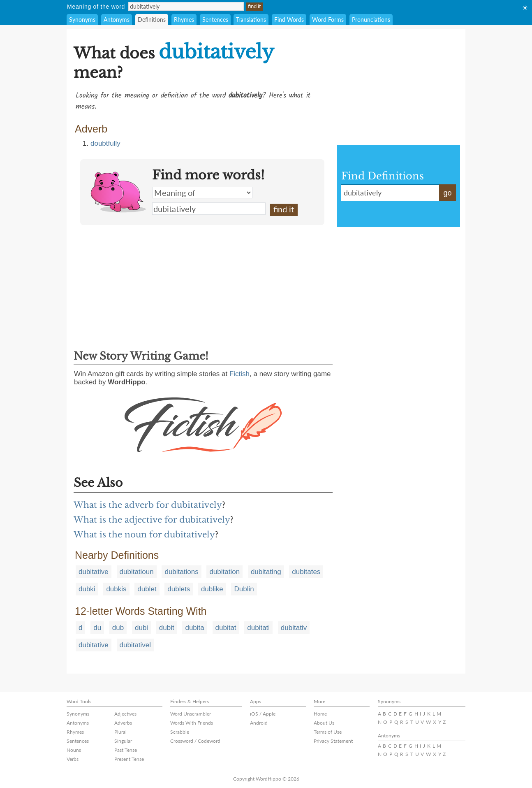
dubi (141, 628)
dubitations (181, 572)
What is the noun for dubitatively (144, 535)
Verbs (73, 759)
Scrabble (180, 732)
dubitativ (294, 628)
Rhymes (184, 20)
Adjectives (125, 714)
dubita (194, 628)
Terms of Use (328, 732)
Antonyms (117, 20)
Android (259, 723)
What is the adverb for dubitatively (148, 505)
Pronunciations (371, 20)
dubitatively (209, 209)
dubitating (266, 572)
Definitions (152, 20)
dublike (212, 589)
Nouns (74, 750)
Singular (123, 741)
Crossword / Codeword (195, 741)
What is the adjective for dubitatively (152, 520)
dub (118, 628)
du (97, 628)
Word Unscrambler (191, 714)
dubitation (224, 572)
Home (320, 714)
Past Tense (126, 750)
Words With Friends (192, 723)
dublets (179, 589)
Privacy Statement (333, 741)
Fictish (239, 374)
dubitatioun (137, 572)
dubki (87, 589)
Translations (251, 20)
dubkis (116, 589)
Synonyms (82, 20)
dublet (147, 589)
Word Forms (328, 20)
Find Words (289, 20)
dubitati (258, 628)
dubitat (226, 628)
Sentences (215, 20)
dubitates (306, 572)
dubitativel (135, 645)
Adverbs (123, 723)
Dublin (244, 589)
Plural (120, 732)
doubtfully (105, 143)
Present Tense (129, 759)
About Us (324, 723)
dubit (167, 628)
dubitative (94, 572)
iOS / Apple (263, 714)
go (447, 193)
